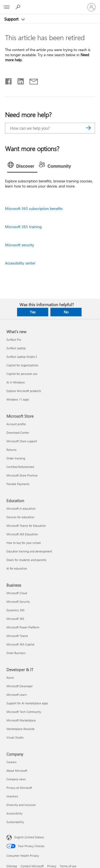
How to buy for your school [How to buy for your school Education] (24, 543)
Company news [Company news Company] (16, 779)
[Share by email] (31, 80)
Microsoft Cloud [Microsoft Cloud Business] (17, 593)
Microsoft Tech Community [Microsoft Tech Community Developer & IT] (24, 712)
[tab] (22, 166)
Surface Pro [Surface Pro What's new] (14, 339)
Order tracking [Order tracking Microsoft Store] (16, 458)
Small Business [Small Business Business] (16, 653)
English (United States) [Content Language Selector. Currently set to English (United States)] (29, 837)
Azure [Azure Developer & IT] (10, 677)
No (66, 312)
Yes (33, 312)
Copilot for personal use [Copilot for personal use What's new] (22, 374)
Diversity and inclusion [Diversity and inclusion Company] (21, 805)
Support (12, 19)
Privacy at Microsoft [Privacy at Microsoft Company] (19, 788)
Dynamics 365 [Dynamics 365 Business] (15, 610)
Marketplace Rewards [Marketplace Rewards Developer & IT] (21, 729)
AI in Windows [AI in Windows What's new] (16, 382)
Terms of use (68, 866)
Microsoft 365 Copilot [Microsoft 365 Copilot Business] (20, 644)
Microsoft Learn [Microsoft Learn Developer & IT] (17, 695)
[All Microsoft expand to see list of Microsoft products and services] (7, 7)
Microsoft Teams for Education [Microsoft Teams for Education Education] (26, 526)
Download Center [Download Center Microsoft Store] (18, 433)
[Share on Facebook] (9, 80)
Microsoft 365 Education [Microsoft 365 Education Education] (22, 534)
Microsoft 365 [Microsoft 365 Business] (15, 619)
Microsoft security (20, 245)
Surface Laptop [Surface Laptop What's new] (16, 348)
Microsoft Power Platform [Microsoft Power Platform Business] (23, 627)
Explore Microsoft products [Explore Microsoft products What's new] (24, 391)
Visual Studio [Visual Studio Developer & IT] (15, 737)
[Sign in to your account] (91, 7)
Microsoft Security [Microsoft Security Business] (18, 602)
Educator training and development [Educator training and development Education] (29, 551)
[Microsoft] (50, 4)
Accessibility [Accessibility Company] (14, 813)
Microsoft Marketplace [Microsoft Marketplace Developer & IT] (21, 720)
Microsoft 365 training (23, 227)
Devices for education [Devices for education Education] (20, 517)
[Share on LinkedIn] (19, 80)
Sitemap (12, 866)
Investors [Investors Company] (12, 796)
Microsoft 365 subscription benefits (34, 208)
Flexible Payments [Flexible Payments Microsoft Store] (18, 484)
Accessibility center (20, 263)
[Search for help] (19, 7)
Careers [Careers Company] (11, 762)
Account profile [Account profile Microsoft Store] (16, 424)
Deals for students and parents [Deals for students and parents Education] (26, 560)
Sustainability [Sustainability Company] (15, 822)
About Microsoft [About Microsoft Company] (17, 771)
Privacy (52, 866)
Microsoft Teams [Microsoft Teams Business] (17, 636)
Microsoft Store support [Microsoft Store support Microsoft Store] (22, 441)
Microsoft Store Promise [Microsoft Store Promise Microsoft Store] (22, 475)
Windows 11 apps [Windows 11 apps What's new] (18, 399)
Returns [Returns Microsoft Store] (11, 450)
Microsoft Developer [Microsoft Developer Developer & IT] (20, 686)
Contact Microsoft (32, 866)
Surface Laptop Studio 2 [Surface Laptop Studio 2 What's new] (22, 357)
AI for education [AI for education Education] (17, 568)
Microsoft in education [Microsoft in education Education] (21, 508)
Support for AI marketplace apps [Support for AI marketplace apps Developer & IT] (27, 703)
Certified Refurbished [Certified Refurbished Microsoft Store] (20, 467)
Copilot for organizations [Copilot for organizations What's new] (22, 365)
